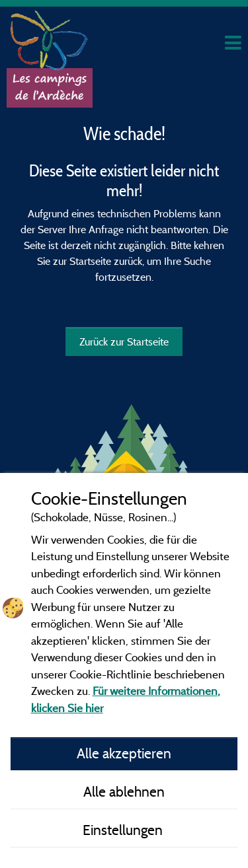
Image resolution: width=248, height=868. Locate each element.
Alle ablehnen (124, 791)
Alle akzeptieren (124, 753)
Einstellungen (124, 830)
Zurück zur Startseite (124, 342)
